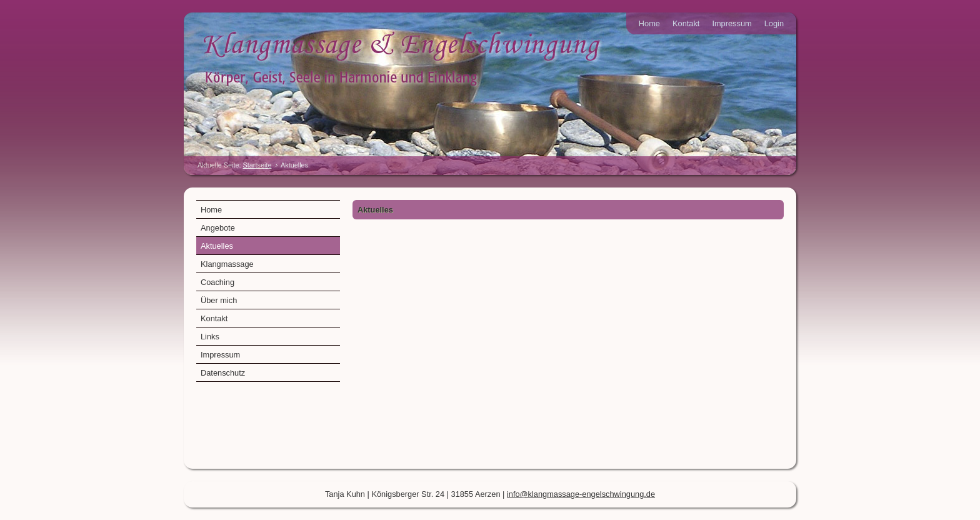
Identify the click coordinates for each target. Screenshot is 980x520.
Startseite (257, 165)
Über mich (219, 300)
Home (649, 23)
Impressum (732, 23)
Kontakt (686, 23)
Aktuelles (217, 246)
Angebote (218, 228)
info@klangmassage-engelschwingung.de (581, 494)
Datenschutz (223, 373)
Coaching (217, 282)
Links (210, 337)
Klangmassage (227, 264)
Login (774, 23)
